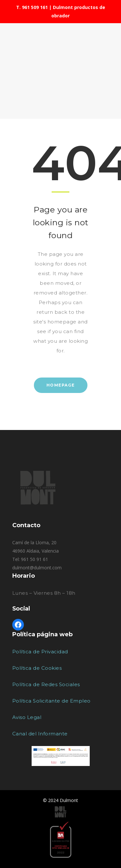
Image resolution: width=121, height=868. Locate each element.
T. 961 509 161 (32, 7)
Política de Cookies (37, 668)
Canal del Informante (40, 734)
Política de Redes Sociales (46, 684)
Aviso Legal (27, 717)
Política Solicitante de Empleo (51, 701)
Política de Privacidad (40, 652)
